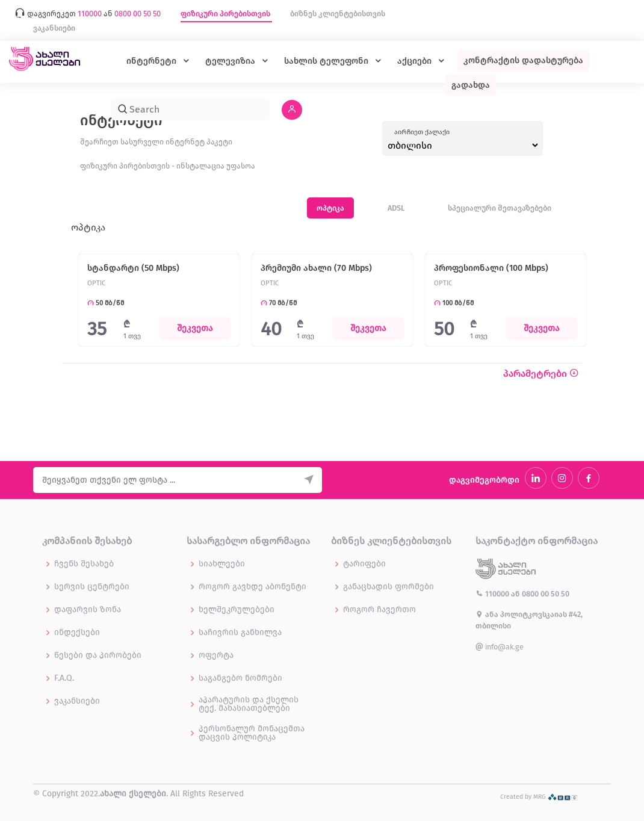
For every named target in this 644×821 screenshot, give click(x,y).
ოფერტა (216, 655)
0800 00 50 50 (546, 594)
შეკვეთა (195, 328)
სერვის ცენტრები (92, 587)
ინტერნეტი (153, 61)
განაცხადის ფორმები (389, 587)
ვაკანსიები (54, 28)
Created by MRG (539, 797)
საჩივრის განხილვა (240, 633)
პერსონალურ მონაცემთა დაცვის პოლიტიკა (252, 733)
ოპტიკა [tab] (330, 208)
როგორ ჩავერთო (379, 610)
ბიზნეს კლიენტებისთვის (338, 14)
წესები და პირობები (98, 655)
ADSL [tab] (396, 208)
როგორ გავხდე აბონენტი (252, 587)
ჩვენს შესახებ (84, 564)
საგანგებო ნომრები (240, 678)
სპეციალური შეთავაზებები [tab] (500, 208)
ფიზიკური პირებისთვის (226, 14)
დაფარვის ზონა (88, 610)
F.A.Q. (64, 678)
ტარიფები (364, 564)
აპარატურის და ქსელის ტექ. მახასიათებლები (249, 704)
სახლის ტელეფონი (327, 61)
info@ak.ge (500, 647)
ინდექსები (77, 633)
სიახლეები (222, 564)
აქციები (416, 61)
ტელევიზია (231, 61)
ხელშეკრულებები (237, 610)
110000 (493, 594)
